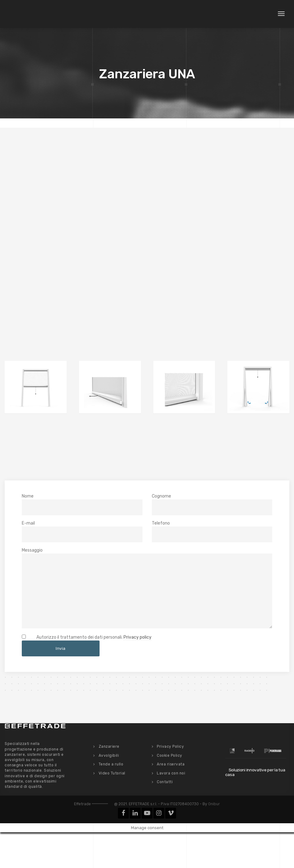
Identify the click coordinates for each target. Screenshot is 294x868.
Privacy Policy (170, 746)
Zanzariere (109, 746)
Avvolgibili (109, 755)
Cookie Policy (170, 755)
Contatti (165, 782)
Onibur (214, 804)
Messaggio (147, 588)
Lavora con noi (171, 773)
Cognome (212, 504)
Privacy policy (138, 637)
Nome (82, 504)
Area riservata (171, 764)
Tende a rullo (111, 764)
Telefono (212, 531)
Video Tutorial (112, 773)
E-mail (82, 531)
